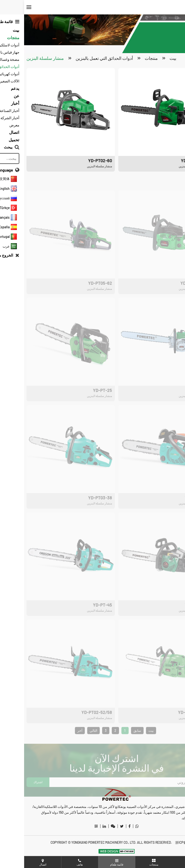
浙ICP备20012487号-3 (167, 842)
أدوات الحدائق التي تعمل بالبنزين (80, 58)
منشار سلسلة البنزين (21, 58)
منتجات (127, 58)
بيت (149, 58)
